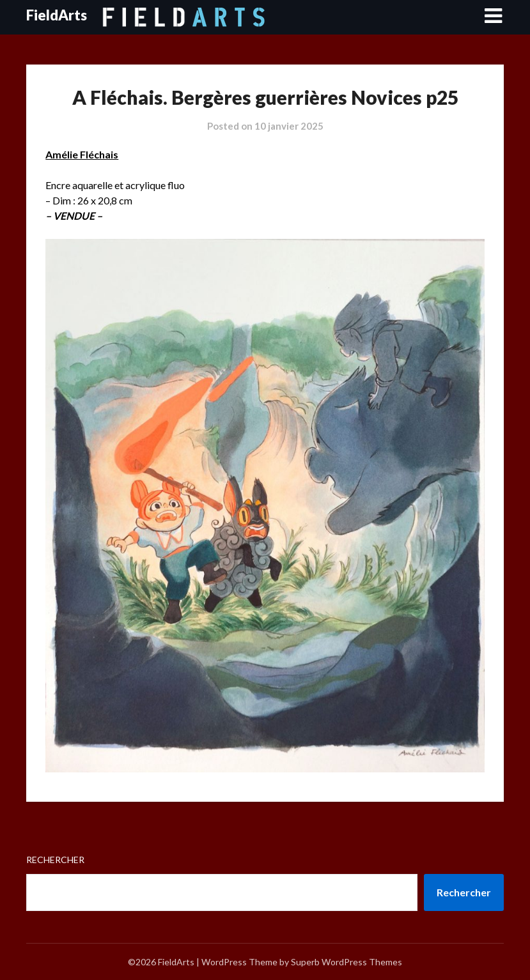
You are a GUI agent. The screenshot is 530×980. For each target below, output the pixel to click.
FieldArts (57, 15)
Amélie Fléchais (82, 154)
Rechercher (55, 860)
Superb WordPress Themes (347, 962)
